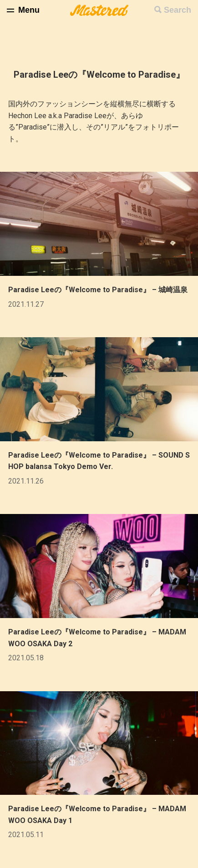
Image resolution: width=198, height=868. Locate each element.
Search (178, 10)
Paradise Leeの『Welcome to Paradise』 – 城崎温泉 (98, 290)
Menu (29, 10)
